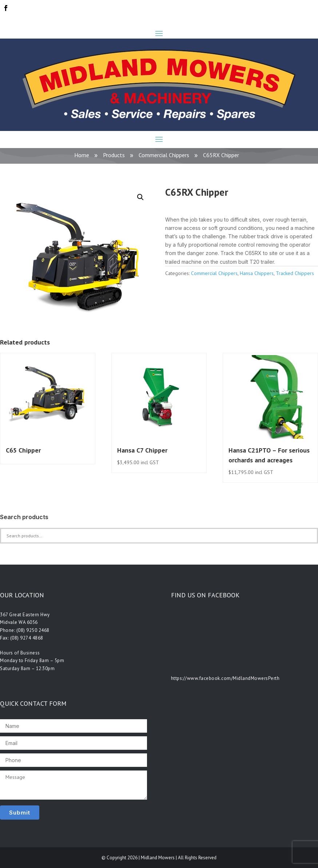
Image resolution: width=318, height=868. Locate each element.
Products (114, 155)
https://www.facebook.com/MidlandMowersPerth (225, 678)
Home (82, 155)
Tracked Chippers (295, 273)
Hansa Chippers (257, 273)
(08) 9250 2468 (33, 630)
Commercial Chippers (164, 155)
